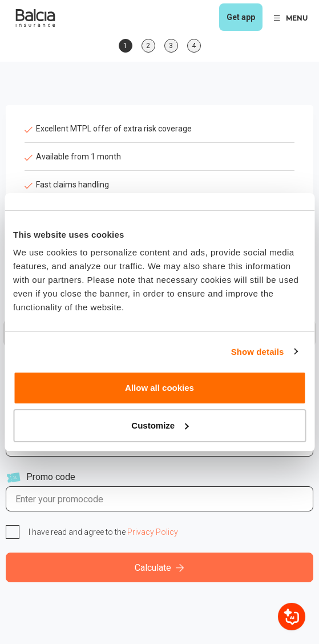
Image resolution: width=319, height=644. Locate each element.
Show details (258, 352)
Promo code (51, 477)
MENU (291, 18)
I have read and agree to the (103, 532)
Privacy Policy (153, 532)
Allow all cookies (159, 388)
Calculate (159, 568)
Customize (160, 425)
